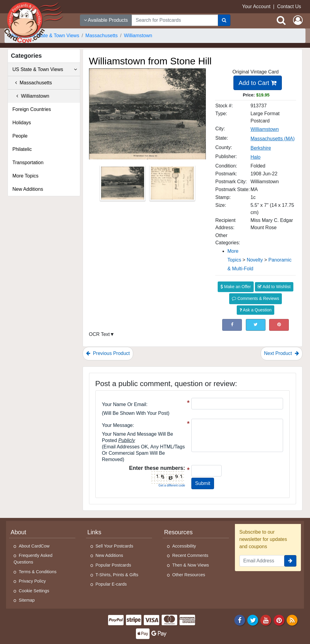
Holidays (22, 123)
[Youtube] (266, 620)
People (20, 136)
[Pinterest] (279, 620)
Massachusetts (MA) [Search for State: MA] (272, 139)
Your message (117, 425)
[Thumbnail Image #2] (172, 185)
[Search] (224, 20)
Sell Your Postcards (115, 546)
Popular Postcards (114, 565)
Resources (178, 532)
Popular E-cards (111, 584)
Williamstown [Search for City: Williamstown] (264, 129)
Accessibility (184, 546)
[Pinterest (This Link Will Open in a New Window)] (279, 325)
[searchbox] (175, 20)
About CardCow (34, 546)
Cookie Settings (34, 591)
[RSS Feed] (292, 620)
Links (94, 532)
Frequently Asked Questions (33, 559)
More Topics (25, 176)
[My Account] (298, 20)
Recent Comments (190, 555)
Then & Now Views (191, 565)
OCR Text (99, 334)
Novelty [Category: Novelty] (255, 260)
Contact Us (289, 7)
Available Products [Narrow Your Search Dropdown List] (106, 20)
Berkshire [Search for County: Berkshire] (261, 148)
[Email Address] (262, 561)
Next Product (282, 353)
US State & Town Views (45, 70)
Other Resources (189, 575)
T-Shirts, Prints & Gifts (117, 575)
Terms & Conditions (38, 572)
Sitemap (27, 600)
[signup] (290, 561)
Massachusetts (32, 83)
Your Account (256, 7)
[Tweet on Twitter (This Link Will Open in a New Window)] (256, 325)
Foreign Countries (32, 109)
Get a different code (172, 485)
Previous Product (108, 353)
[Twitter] (253, 620)
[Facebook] (240, 620)
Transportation (28, 163)
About (18, 532)
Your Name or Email (124, 404)
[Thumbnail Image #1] (123, 185)
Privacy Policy (32, 581)
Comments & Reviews (256, 298)
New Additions (28, 189)
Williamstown (31, 96)
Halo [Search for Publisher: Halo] (255, 157)
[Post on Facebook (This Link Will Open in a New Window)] (232, 325)
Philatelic (22, 149)
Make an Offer (236, 287)
